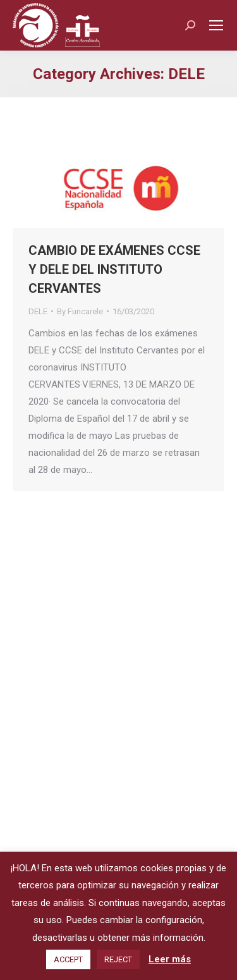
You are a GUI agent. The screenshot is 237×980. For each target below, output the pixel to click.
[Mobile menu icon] (216, 25)
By (80, 311)
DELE (38, 311)
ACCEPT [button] (68, 959)
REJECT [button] (118, 959)
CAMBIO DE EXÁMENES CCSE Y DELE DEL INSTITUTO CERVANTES (114, 269)
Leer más (170, 959)
